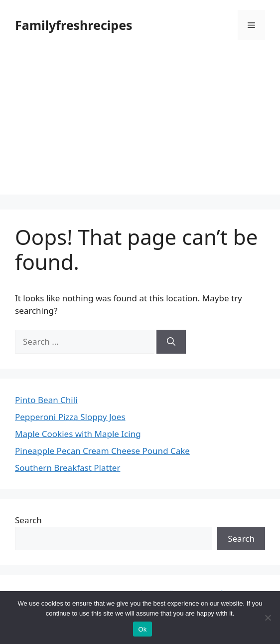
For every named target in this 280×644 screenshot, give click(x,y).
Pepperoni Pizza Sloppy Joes (70, 417)
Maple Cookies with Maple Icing (78, 434)
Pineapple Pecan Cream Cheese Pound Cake (102, 451)
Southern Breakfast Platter (68, 468)
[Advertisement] (140, 125)
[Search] (171, 342)
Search (28, 520)
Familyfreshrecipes (74, 25)
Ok (142, 629)
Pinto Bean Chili (46, 400)
